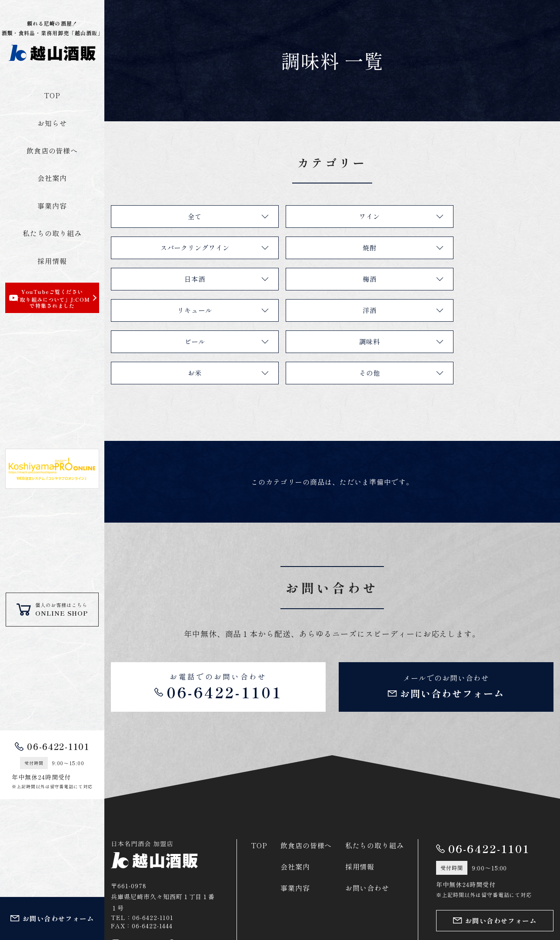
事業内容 (52, 206)
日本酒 (330, 247)
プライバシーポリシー (471, 913)
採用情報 (52, 261)
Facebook (189, 884)
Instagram (135, 884)
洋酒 (330, 279)
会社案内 (52, 178)
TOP (52, 95)
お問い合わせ (367, 828)
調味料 (182, 310)
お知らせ (52, 123)
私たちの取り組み (52, 233)
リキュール (182, 279)
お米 (330, 310)
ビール (478, 279)
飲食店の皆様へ (52, 150)
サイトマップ (534, 913)
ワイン (330, 216)
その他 (478, 310)
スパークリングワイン (478, 216)
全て (182, 216)
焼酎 (182, 247)
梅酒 (478, 247)
